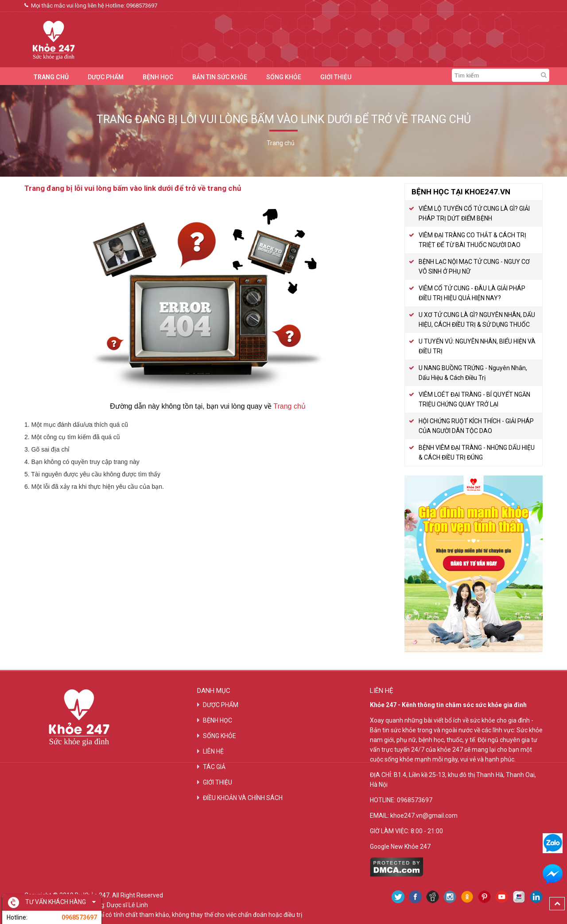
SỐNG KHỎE (284, 77)
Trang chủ (289, 406)
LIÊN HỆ (213, 751)
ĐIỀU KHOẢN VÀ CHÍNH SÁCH (243, 798)
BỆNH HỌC (158, 77)
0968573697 (142, 6)
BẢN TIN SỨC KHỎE (220, 77)
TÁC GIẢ (214, 767)
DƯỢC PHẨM (106, 77)
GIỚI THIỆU (336, 77)
